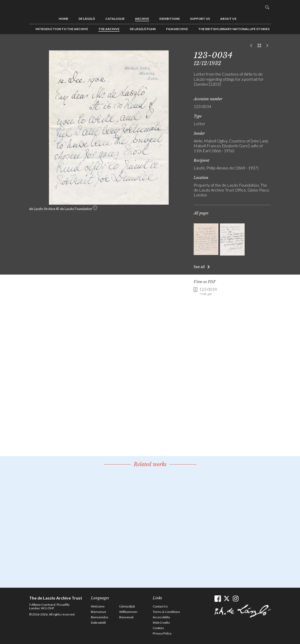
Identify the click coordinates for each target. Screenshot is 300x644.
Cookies (158, 628)
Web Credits (161, 623)
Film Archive (177, 29)
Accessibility (161, 617)
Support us (200, 19)
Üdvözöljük (127, 606)
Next (267, 46)
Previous (251, 46)
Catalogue (115, 19)
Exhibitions (170, 19)
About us (228, 19)
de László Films (143, 29)
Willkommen (128, 612)
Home (63, 19)
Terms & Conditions (166, 612)
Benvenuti (126, 617)
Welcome (98, 606)
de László (87, 19)
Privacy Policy (162, 633)
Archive (142, 19)
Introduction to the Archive (62, 29)
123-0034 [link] (208, 292)
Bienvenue (98, 612)
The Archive (109, 29)
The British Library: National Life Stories (234, 29)
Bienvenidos (100, 617)
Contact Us (160, 606)
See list (259, 46)
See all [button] (199, 266)
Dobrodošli (98, 623)
